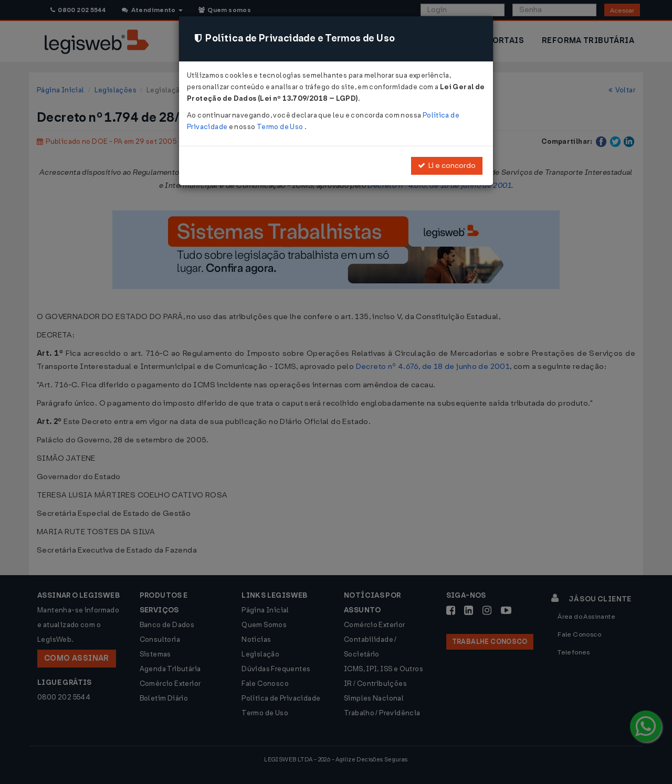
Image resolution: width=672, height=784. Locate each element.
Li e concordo (447, 166)
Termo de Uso (281, 127)
